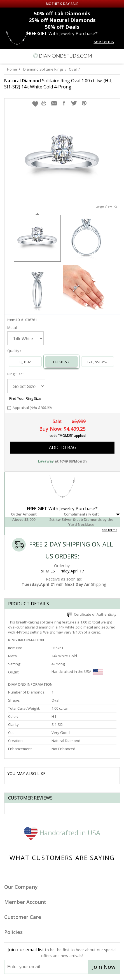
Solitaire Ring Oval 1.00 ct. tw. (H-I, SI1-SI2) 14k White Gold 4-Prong (58, 84)
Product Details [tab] (29, 604)
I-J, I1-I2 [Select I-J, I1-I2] (25, 362)
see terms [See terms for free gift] (104, 41)
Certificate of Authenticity (92, 614)
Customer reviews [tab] (30, 798)
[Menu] (7, 56)
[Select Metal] (25, 338)
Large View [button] (106, 206)
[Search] (18, 56)
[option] (37, 238)
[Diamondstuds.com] (62, 56)
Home (12, 69)
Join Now (104, 967)
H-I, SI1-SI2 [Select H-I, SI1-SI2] (61, 362)
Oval (73, 69)
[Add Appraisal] (9, 408)
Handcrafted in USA (62, 833)
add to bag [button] (63, 447)
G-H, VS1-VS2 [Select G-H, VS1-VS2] (97, 362)
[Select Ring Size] (26, 386)
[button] (35, 104)
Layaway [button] (46, 461)
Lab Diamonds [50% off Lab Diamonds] (62, 13)
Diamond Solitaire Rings (43, 69)
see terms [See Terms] (109, 530)
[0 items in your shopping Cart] (117, 56)
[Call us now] (107, 55)
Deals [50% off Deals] (62, 27)
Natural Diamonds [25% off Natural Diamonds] (62, 20)
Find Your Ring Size (25, 398)
